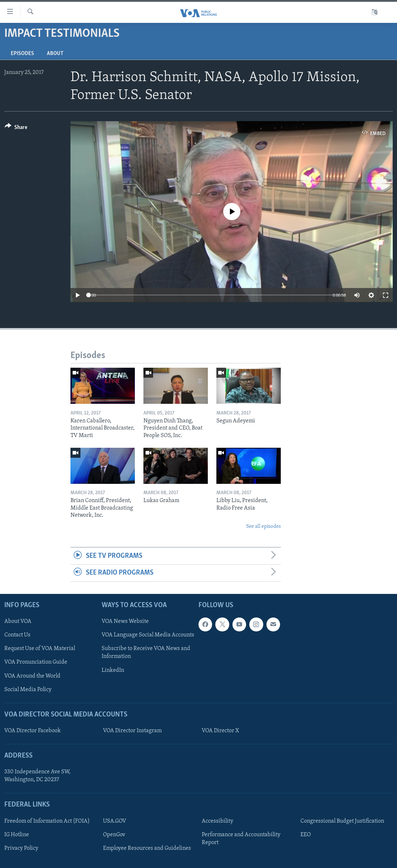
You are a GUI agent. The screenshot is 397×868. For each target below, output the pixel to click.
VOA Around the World (32, 676)
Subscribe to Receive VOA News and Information (146, 653)
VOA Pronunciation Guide (36, 662)
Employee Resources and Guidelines (147, 848)
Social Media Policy (28, 689)
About (55, 54)
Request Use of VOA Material (40, 649)
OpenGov (114, 834)
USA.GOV (115, 821)
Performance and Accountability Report (241, 838)
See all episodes (263, 527)
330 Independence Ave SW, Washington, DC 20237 (37, 776)
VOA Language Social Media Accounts (148, 635)
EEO (306, 834)
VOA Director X (220, 731)
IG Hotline (17, 834)
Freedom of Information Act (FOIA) (47, 821)
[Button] (16, 128)
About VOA (18, 621)
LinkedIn (113, 670)
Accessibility (217, 821)
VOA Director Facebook (33, 731)
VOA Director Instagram (132, 731)
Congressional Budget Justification (342, 821)
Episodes (22, 54)
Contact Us (17, 635)
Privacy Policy (21, 848)
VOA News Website (125, 621)
